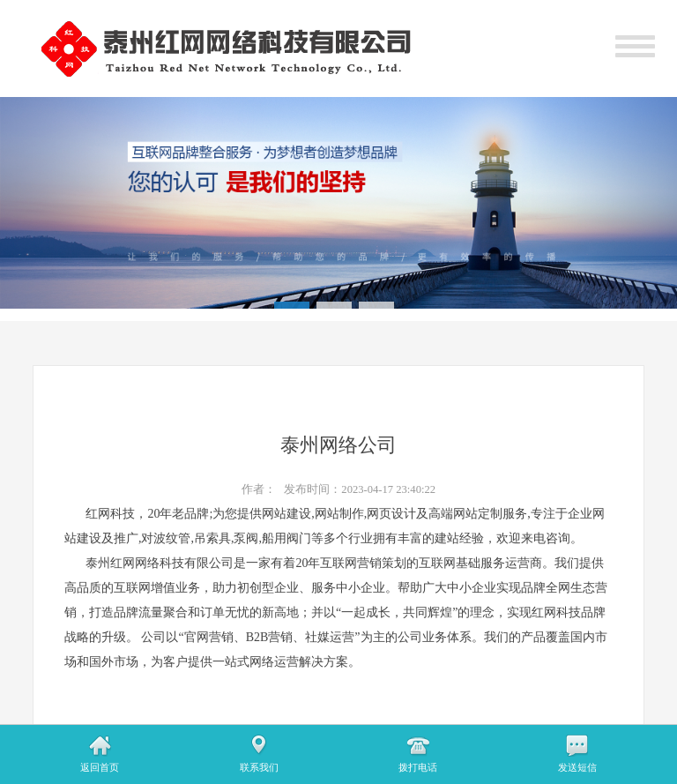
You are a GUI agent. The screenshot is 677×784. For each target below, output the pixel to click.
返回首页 (100, 767)
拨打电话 (418, 767)
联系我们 (259, 767)
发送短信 (577, 767)
